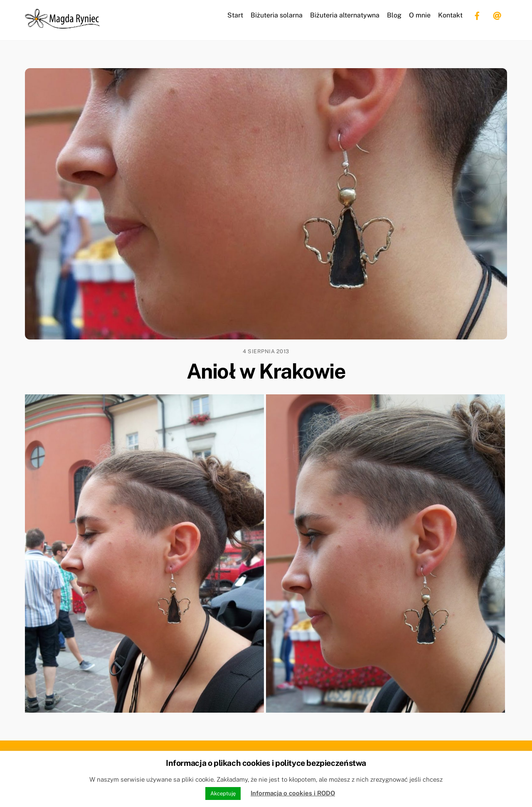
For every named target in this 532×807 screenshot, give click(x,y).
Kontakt (450, 15)
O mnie (420, 15)
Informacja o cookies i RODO (293, 793)
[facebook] (477, 15)
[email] (497, 15)
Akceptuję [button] (223, 793)
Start (235, 15)
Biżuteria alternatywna (345, 15)
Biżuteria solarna (277, 15)
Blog (394, 15)
